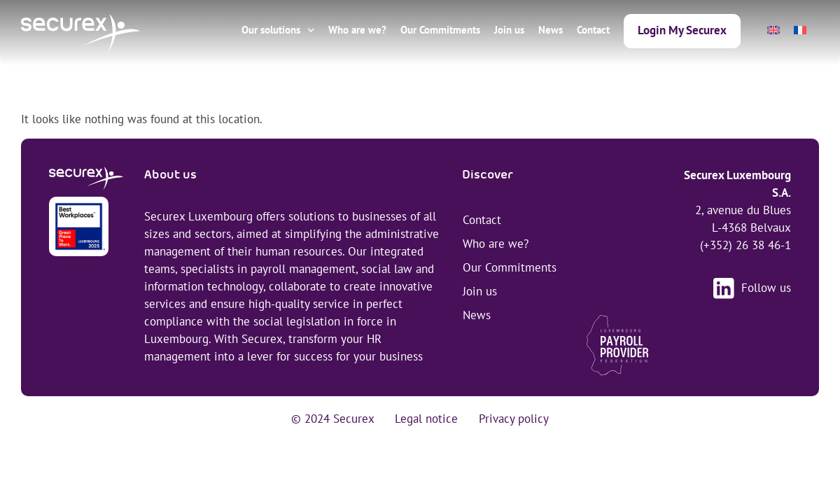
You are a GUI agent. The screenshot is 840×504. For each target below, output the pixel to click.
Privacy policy (514, 419)
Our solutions (278, 30)
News (551, 30)
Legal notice (426, 419)
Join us (509, 30)
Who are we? (357, 30)
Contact (593, 30)
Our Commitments (440, 30)
